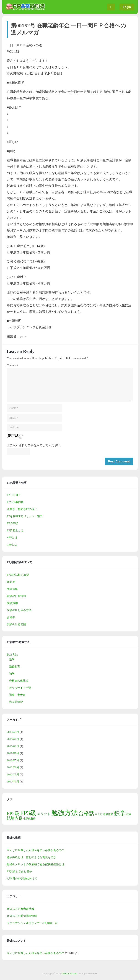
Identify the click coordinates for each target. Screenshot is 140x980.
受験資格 (12, 589)
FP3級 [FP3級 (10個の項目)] (28, 813)
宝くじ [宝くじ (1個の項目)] (99, 814)
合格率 (11, 617)
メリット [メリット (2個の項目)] (44, 814)
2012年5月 (13, 774)
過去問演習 (16, 702)
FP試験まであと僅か (19, 871)
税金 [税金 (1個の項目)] (129, 814)
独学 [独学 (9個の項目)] (120, 813)
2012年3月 (13, 782)
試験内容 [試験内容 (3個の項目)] (15, 818)
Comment (12, 365)
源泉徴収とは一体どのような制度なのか (31, 857)
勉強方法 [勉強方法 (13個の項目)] (65, 813)
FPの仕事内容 (15, 502)
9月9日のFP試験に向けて (22, 878)
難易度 (11, 582)
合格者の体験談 (19, 681)
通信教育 (15, 667)
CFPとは (12, 545)
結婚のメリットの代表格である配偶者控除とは (36, 864)
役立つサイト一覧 (20, 688)
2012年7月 (13, 760)
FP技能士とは (15, 530)
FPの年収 (12, 523)
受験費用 (12, 603)
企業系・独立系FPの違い (22, 509)
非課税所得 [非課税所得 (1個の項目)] (29, 819)
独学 (12, 674)
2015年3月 (13, 732)
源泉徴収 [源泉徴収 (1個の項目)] (108, 814)
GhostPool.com (69, 973)
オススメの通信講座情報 (22, 916)
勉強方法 (12, 655)
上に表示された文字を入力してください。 (35, 445)
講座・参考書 (17, 695)
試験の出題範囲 (16, 624)
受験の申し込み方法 (19, 610)
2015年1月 (13, 746)
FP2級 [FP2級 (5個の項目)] (13, 813)
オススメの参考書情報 (21, 909)
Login (127, 7)
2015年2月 (13, 739)
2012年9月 (13, 753)
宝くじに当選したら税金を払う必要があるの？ (36, 850)
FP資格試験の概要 (18, 575)
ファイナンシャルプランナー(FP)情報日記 (32, 923)
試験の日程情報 (16, 596)
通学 (12, 659)
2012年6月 (13, 767)
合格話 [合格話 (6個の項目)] (86, 813)
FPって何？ (14, 495)
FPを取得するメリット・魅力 (25, 516)
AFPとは (12, 537)
